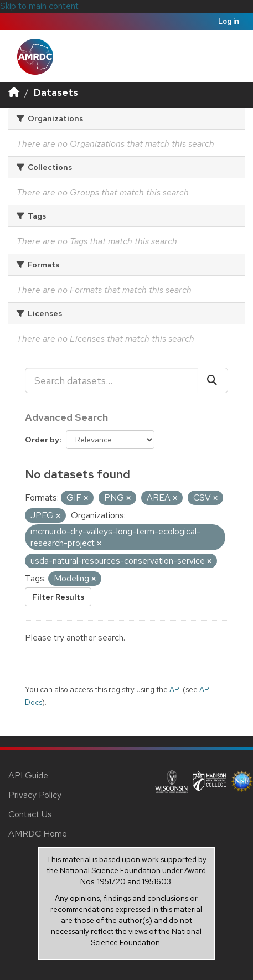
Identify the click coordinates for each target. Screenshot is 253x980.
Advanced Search (66, 417)
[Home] (14, 92)
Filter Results (58, 597)
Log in (229, 21)
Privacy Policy (35, 795)
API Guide (28, 775)
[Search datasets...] (112, 380)
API (175, 689)
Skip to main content (39, 6)
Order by (42, 440)
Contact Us (30, 814)
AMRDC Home (38, 834)
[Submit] (213, 380)
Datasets (56, 92)
